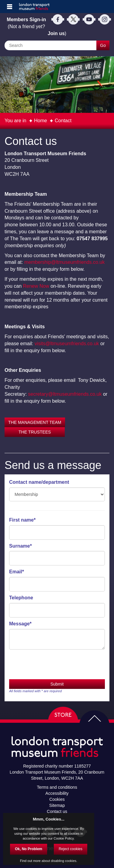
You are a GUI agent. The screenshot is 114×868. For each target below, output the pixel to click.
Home (41, 121)
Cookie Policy (64, 838)
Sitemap (57, 805)
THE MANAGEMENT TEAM (35, 422)
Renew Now (36, 286)
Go (103, 45)
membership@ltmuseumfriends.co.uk (64, 262)
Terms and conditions (57, 787)
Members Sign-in (26, 20)
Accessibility (57, 793)
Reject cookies (71, 849)
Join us (56, 33)
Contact (63, 121)
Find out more (30, 861)
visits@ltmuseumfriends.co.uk (67, 344)
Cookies (57, 799)
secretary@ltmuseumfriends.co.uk (65, 394)
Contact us (57, 811)
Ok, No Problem (29, 849)
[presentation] (55, 664)
